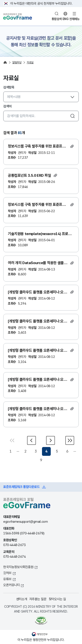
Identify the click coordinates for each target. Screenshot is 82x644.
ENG (66, 19)
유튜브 (7, 579)
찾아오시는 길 (57, 599)
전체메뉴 (74, 19)
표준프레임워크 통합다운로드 (21, 487)
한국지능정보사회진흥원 (18, 567)
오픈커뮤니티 (11, 585)
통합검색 (57, 19)
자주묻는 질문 (38, 599)
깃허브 (7, 573)
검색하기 (73, 116)
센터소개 (22, 599)
